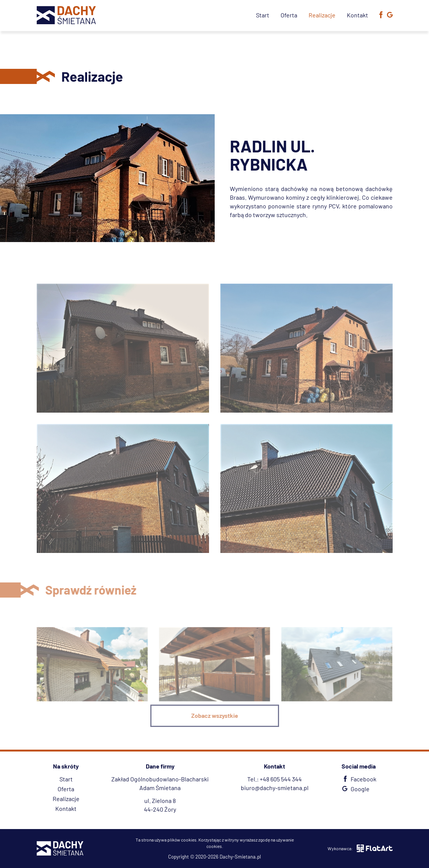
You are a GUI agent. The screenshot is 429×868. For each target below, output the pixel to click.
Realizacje (322, 15)
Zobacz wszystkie (215, 715)
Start (263, 15)
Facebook (358, 779)
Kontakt (357, 15)
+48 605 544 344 (281, 779)
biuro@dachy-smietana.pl (275, 788)
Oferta (289, 15)
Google (355, 789)
